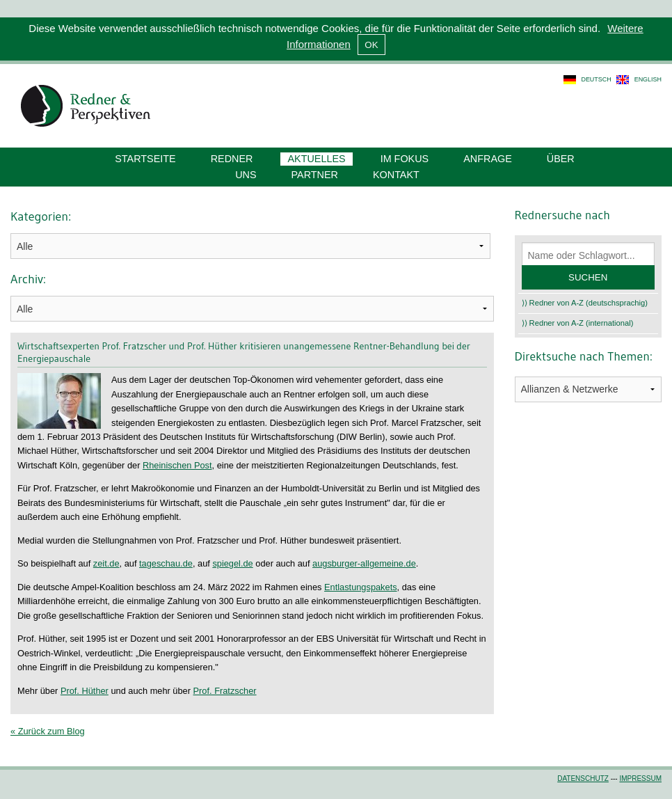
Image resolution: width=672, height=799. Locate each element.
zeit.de (106, 563)
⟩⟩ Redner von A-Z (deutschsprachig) (585, 303)
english (648, 79)
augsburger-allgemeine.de (364, 563)
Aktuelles (316, 159)
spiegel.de (232, 563)
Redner (232, 159)
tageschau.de (166, 563)
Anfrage (488, 159)
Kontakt (396, 175)
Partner (315, 175)
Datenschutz (583, 778)
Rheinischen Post (177, 465)
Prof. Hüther (85, 691)
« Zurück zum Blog (48, 731)
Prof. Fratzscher (225, 691)
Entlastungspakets (361, 587)
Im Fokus (405, 159)
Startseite (145, 159)
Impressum (640, 778)
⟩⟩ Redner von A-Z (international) (578, 323)
